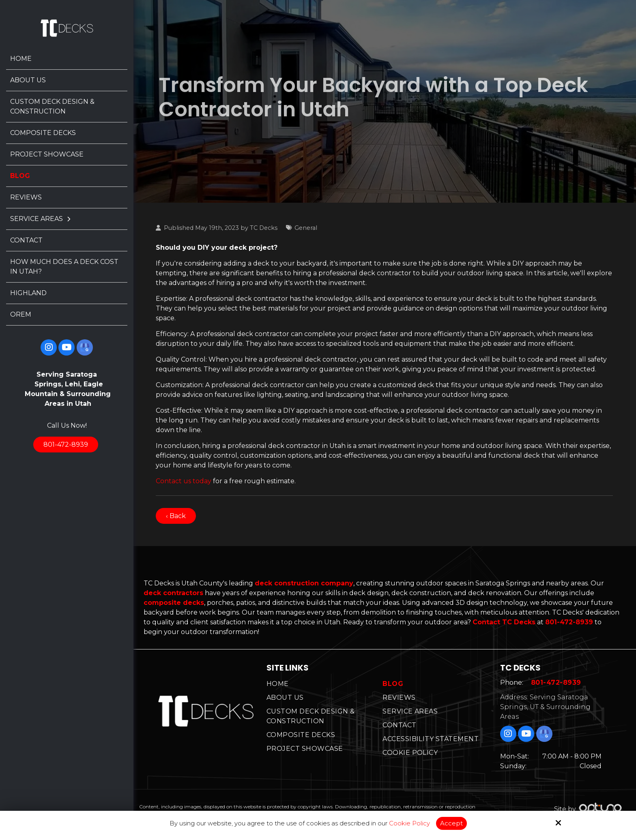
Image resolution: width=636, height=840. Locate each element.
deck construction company (304, 583)
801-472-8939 (66, 445)
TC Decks (264, 228)
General (306, 228)
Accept (451, 823)
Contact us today (184, 481)
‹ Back (176, 516)
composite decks (174, 603)
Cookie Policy (409, 823)
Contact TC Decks (504, 622)
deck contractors (173, 593)
